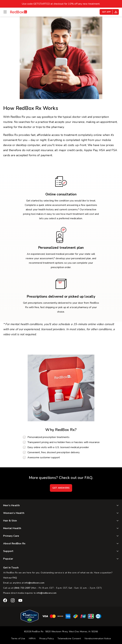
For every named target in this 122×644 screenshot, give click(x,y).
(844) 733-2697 (22, 588)
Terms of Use (18, 639)
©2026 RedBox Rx (34, 632)
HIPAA (32, 639)
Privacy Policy (47, 639)
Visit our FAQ (10, 578)
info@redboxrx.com (34, 583)
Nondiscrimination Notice (98, 639)
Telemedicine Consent (69, 639)
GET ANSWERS (61, 488)
